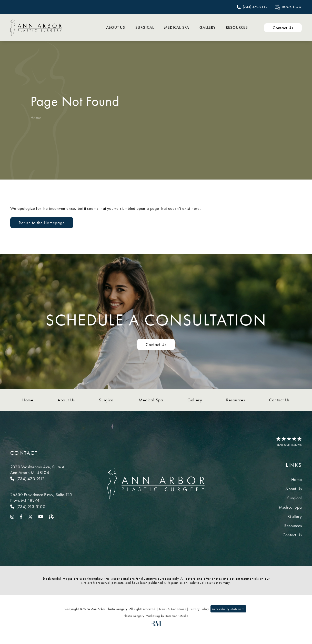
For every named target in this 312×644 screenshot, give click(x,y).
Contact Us (279, 400)
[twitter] (30, 516)
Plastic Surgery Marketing (142, 616)
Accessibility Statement (228, 609)
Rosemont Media (177, 616)
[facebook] (21, 516)
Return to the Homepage (42, 223)
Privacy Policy (199, 609)
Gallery (208, 27)
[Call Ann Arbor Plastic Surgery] (252, 7)
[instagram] (12, 516)
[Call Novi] (41, 507)
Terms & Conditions (172, 609)
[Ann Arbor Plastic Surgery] (36, 27)
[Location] (41, 470)
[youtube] (41, 516)
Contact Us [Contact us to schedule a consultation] (156, 344)
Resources (237, 27)
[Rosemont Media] (156, 625)
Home (36, 117)
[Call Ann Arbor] (41, 479)
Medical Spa (177, 27)
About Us (116, 27)
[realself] (51, 516)
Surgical (145, 27)
